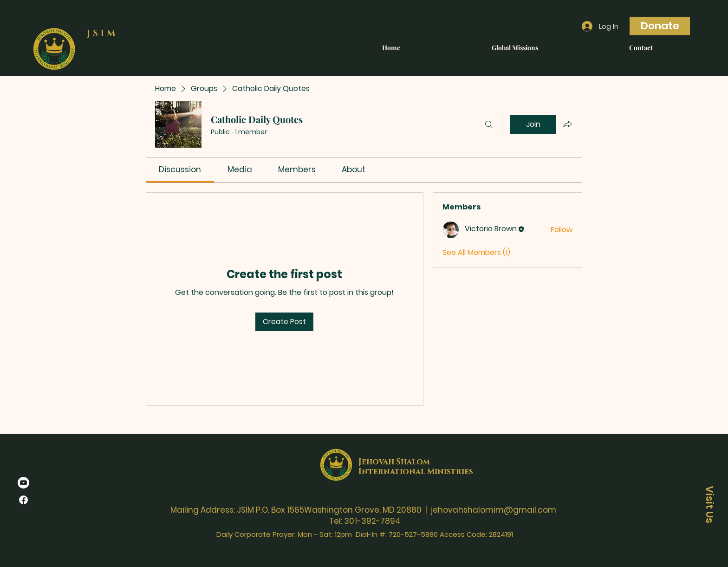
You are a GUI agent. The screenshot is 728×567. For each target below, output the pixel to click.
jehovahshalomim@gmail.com (494, 510)
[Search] (489, 124)
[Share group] (567, 124)
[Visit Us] (709, 504)
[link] (180, 169)
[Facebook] (23, 500)
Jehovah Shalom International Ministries (416, 467)
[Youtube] (23, 483)
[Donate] (660, 26)
